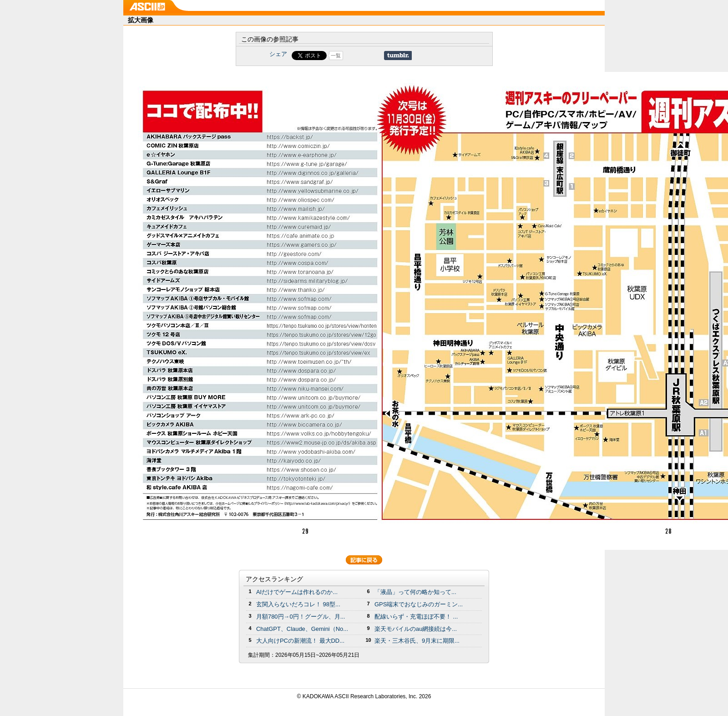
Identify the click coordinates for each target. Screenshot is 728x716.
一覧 (336, 56)
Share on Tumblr (398, 56)
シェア (278, 54)
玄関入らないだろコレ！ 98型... (298, 604)
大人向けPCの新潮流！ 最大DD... (300, 641)
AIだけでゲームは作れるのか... (297, 592)
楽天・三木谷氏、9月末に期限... (417, 641)
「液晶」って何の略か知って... (415, 592)
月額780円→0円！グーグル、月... (301, 617)
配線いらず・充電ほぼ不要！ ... (416, 617)
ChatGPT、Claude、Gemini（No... (302, 629)
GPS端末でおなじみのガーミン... (419, 604)
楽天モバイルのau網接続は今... (416, 629)
